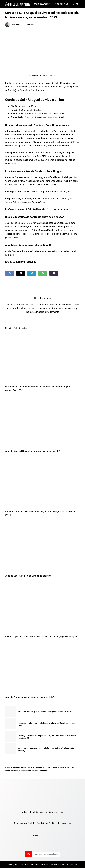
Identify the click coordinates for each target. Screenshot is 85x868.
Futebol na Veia (12, 767)
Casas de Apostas (44, 4)
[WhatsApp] (43, 273)
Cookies (52, 823)
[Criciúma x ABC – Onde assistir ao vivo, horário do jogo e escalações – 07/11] (42, 482)
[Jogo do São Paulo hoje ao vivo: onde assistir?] (42, 546)
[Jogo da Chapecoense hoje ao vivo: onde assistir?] (42, 668)
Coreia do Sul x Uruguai (56, 83)
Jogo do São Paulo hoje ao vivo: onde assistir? (28, 576)
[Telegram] (32, 273)
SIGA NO (34, 836)
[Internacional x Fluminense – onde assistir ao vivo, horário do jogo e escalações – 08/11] (42, 357)
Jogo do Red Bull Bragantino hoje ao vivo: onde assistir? (33, 451)
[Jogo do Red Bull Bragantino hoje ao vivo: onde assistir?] (42, 421)
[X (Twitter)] (21, 273)
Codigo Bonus (64, 4)
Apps (77, 4)
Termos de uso (65, 823)
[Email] (54, 273)
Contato (31, 823)
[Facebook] (10, 273)
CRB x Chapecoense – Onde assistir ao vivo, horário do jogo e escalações (41, 636)
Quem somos (20, 823)
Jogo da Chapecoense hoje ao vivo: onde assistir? (30, 697)
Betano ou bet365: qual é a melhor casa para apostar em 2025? (45, 712)
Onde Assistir (26, 767)
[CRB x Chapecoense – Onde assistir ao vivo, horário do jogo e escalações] (42, 607)
